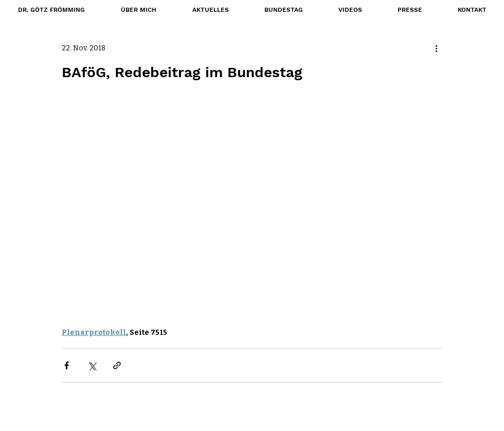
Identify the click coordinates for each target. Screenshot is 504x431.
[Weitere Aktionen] (436, 48)
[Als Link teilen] (117, 365)
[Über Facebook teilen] (67, 365)
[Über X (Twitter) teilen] (92, 365)
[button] (283, 10)
